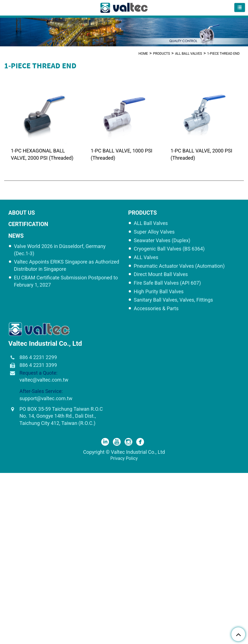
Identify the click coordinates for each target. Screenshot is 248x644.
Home (143, 53)
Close (6, 476)
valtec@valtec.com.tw (44, 380)
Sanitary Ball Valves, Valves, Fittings (173, 301)
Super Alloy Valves (154, 232)
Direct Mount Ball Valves (161, 275)
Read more (13, 540)
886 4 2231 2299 (38, 358)
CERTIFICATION (28, 225)
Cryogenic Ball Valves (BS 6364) (169, 249)
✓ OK (160, 641)
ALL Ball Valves (189, 53)
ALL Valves (146, 258)
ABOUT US (22, 213)
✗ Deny (7, 496)
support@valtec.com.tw (46, 399)
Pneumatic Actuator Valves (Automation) (179, 266)
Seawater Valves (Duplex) (162, 241)
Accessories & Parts (156, 309)
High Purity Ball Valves (159, 292)
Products (162, 53)
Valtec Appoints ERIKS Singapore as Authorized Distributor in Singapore (67, 266)
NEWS (16, 236)
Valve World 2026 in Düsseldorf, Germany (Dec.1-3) (60, 250)
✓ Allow (8, 489)
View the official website (50, 540)
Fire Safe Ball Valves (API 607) (167, 283)
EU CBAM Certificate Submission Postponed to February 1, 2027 (66, 282)
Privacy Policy (124, 459)
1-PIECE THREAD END (223, 53)
